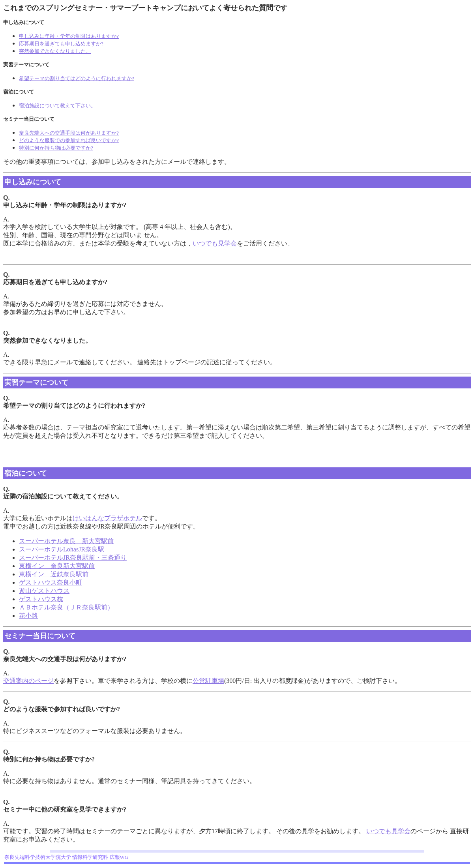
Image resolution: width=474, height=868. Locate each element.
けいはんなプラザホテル (107, 518)
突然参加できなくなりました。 (55, 51)
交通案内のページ (28, 681)
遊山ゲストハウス (44, 591)
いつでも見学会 (215, 243)
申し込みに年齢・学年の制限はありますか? (69, 36)
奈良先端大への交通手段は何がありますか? (69, 133)
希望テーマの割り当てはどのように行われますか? (77, 78)
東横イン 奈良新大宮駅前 (57, 566)
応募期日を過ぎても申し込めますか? (61, 44)
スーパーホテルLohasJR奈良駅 (62, 549)
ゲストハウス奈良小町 (51, 582)
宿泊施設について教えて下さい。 (57, 106)
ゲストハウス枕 (41, 599)
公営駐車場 (208, 681)
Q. (6, 489)
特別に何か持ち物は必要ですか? (56, 148)
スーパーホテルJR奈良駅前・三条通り (73, 558)
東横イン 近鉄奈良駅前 (54, 574)
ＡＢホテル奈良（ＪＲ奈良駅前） (66, 607)
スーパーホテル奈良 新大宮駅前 (66, 541)
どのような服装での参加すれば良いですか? (69, 140)
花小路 (28, 616)
